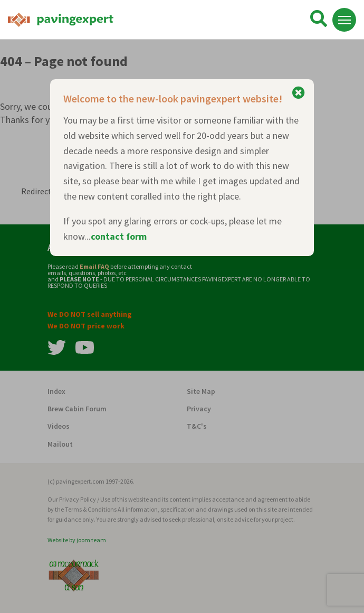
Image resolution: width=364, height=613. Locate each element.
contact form (119, 236)
